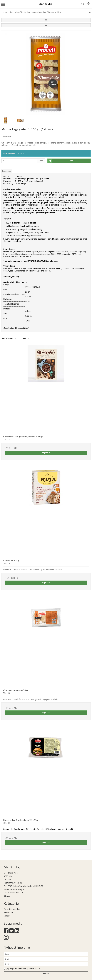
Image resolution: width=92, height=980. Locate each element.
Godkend (46, 973)
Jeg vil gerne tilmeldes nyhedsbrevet (24, 969)
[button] (46, 20)
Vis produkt (46, 453)
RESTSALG (8, 913)
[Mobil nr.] (46, 964)
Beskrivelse (7, 171)
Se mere (7, 916)
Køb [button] (60, 161)
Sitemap (7, 896)
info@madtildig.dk (17, 889)
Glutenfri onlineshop (12, 909)
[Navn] (46, 954)
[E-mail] (46, 959)
